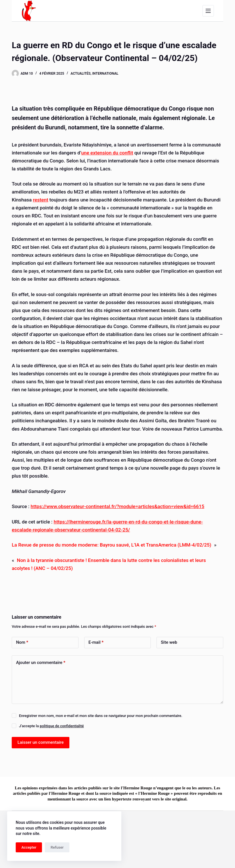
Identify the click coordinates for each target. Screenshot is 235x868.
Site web (169, 642)
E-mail (96, 642)
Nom (22, 642)
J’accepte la (51, 726)
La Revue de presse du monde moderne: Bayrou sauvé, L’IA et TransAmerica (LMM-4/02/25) (112, 545)
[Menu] (208, 11)
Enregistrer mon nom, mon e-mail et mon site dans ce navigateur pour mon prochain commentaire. (101, 716)
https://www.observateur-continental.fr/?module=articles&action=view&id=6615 (117, 506)
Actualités (81, 74)
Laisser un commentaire (41, 742)
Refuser (57, 847)
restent (41, 200)
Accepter (29, 847)
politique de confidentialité (62, 726)
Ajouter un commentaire (41, 663)
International (105, 74)
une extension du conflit (107, 153)
